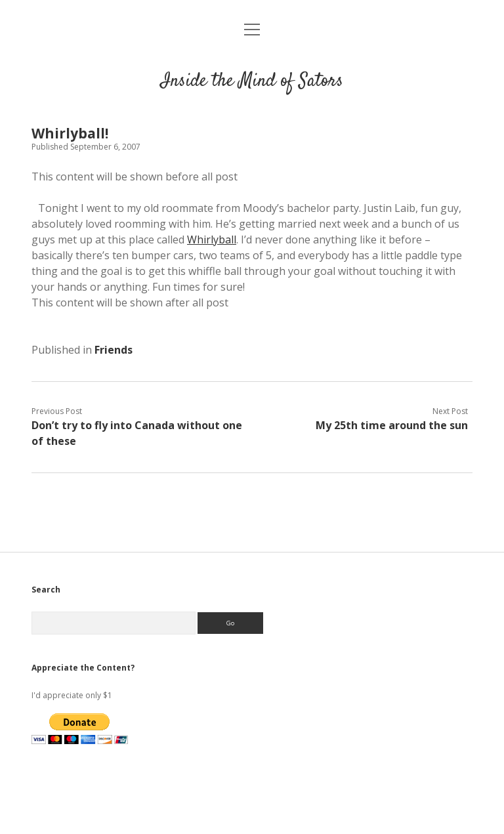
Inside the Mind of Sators (252, 81)
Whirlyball (212, 240)
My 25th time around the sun (392, 425)
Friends (114, 350)
